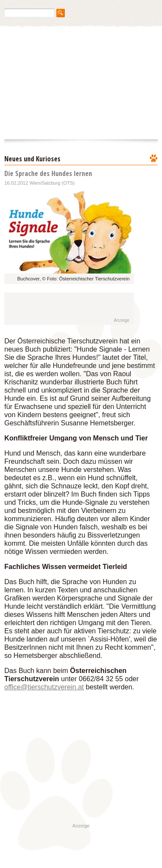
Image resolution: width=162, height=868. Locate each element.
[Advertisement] (61, 309)
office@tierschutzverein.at (44, 687)
